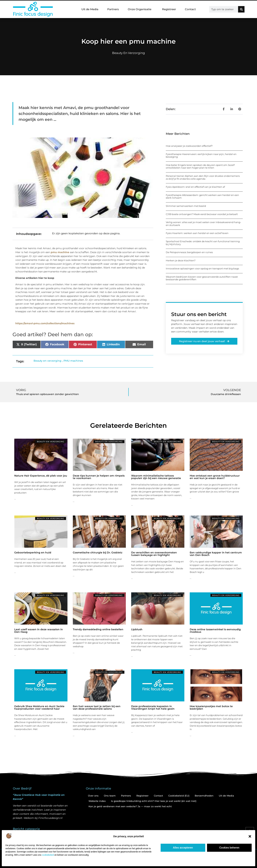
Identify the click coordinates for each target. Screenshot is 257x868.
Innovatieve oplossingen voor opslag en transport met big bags (202, 268)
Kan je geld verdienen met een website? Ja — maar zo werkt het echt (130, 806)
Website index (97, 801)
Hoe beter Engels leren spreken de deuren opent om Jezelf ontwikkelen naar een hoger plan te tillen (200, 166)
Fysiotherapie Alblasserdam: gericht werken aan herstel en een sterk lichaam (202, 196)
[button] (250, 836)
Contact (190, 9)
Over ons (93, 796)
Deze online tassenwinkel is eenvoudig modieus (215, 631)
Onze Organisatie (140, 9)
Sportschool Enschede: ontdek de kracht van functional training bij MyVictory (203, 243)
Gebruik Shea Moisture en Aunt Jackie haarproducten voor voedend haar (39, 707)
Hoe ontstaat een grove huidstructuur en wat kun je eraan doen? (215, 477)
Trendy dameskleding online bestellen (98, 629)
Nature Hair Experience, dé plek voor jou (41, 476)
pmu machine (60, 252)
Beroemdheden (204, 796)
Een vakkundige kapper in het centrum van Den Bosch (216, 554)
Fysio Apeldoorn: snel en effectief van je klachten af (195, 187)
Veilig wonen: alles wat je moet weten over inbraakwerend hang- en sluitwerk (203, 224)
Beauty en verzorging (128, 53)
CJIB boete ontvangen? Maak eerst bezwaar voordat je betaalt (202, 214)
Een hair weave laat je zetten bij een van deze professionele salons (97, 707)
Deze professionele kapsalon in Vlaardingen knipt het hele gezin (153, 707)
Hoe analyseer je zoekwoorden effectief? (189, 146)
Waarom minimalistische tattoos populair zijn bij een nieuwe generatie (156, 477)
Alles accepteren (183, 848)
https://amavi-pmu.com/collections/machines (45, 323)
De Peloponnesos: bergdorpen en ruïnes (189, 252)
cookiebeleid (48, 855)
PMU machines (73, 361)
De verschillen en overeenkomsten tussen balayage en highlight (154, 554)
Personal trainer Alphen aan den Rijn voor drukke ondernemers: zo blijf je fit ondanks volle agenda (203, 177)
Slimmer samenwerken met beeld (186, 206)
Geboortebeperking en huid (33, 553)
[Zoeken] (241, 9)
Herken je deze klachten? (181, 260)
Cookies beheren (229, 848)
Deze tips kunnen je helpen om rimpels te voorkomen (99, 477)
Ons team (110, 796)
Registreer (169, 9)
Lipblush (137, 629)
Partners (113, 9)
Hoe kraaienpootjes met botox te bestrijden (211, 707)
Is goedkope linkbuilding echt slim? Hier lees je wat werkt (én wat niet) (154, 801)
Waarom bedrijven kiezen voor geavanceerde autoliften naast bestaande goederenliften (202, 278)
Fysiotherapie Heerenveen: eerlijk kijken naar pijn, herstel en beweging (201, 156)
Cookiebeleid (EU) (179, 796)
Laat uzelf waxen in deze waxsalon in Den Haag (39, 631)
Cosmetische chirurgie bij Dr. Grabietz (98, 553)
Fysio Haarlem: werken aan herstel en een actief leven (197, 233)
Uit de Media (90, 9)
